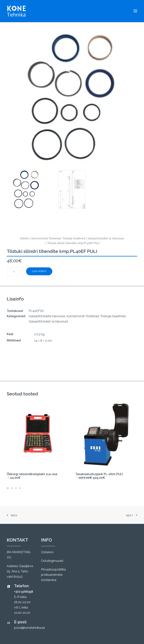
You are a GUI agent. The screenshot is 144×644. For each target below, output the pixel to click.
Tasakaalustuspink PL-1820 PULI (99, 476)
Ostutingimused (52, 561)
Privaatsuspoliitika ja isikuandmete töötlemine (53, 575)
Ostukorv (47, 552)
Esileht (24, 238)
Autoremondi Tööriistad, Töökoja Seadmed (58, 238)
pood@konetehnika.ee (29, 628)
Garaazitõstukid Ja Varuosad (106, 238)
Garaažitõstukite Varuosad (47, 316)
